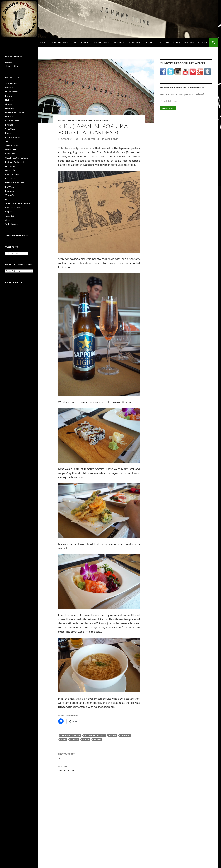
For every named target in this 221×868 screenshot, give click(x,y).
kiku (63, 739)
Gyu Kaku (10, 108)
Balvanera (10, 191)
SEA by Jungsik (12, 92)
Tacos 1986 (10, 216)
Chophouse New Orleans (16, 158)
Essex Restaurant (13, 137)
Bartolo (9, 96)
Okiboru (9, 88)
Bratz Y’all (10, 179)
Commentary (135, 42)
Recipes (150, 42)
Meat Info (119, 42)
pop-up (74, 739)
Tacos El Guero (12, 145)
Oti (7, 199)
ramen (97, 739)
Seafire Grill (10, 150)
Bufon (8, 133)
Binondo (9, 125)
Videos (177, 42)
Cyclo (8, 220)
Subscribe (168, 108)
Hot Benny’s (11, 166)
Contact (203, 42)
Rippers (9, 212)
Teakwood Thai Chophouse (17, 203)
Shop (43, 42)
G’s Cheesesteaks (13, 208)
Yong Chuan (11, 129)
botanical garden (70, 735)
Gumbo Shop (11, 170)
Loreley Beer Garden (15, 112)
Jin (99, 756)
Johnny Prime (92, 139)
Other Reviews (100, 42)
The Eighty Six (11, 83)
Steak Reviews (59, 42)
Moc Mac (9, 116)
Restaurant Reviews (98, 120)
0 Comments (111, 139)
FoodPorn (163, 42)
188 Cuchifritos (99, 768)
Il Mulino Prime (12, 121)
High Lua (9, 100)
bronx (113, 735)
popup (86, 739)
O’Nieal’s (9, 104)
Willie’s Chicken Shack (15, 183)
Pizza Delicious (12, 174)
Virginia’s (9, 195)
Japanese (72, 120)
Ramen (81, 120)
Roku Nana (10, 154)
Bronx (62, 120)
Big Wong (10, 187)
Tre (7, 141)
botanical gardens (95, 735)
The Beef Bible (12, 66)
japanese (125, 735)
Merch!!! (9, 63)
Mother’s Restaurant (15, 162)
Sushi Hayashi (11, 224)
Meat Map (189, 42)
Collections (79, 42)
